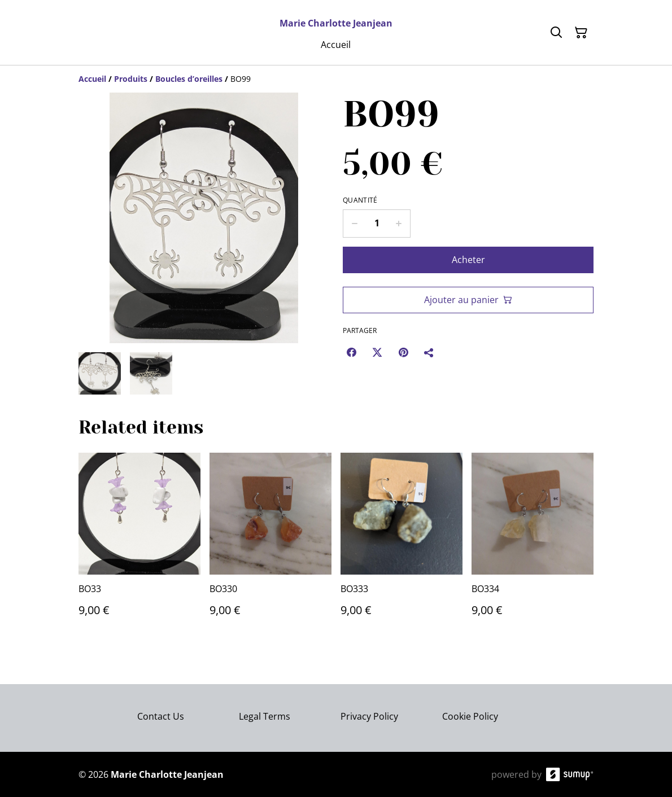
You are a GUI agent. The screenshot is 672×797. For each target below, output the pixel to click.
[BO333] (402, 546)
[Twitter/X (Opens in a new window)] (377, 352)
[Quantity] (377, 224)
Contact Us (161, 716)
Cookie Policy (470, 716)
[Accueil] (92, 79)
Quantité (360, 200)
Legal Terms (265, 716)
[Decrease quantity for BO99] (354, 224)
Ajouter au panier (468, 300)
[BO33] (139, 546)
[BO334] (533, 546)
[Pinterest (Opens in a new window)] (403, 352)
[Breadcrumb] (336, 79)
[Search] (556, 33)
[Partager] (429, 352)
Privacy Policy (369, 716)
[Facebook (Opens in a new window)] (351, 352)
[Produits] (131, 79)
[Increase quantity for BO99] (399, 224)
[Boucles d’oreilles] (189, 79)
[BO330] (270, 546)
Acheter (468, 260)
